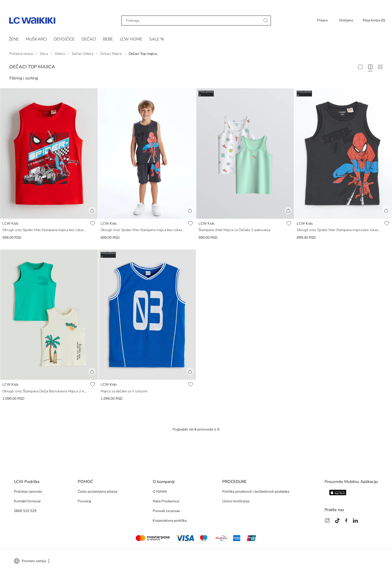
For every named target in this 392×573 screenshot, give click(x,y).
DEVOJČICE (64, 39)
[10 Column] (380, 67)
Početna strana (21, 54)
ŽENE (14, 39)
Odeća (60, 54)
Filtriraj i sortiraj (24, 78)
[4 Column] (370, 67)
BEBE (108, 39)
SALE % (157, 39)
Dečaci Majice (111, 54)
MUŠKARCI (36, 39)
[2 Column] (360, 67)
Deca (44, 54)
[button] (49, 213)
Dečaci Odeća (83, 54)
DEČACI (89, 39)
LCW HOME (131, 39)
